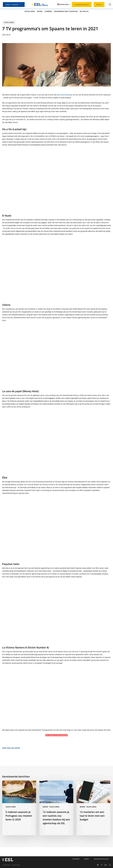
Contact (86, 859)
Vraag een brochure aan (101, 859)
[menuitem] (64, 4)
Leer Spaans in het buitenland (57, 735)
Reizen (45, 807)
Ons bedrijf (76, 859)
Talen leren (9, 22)
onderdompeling (66, 95)
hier (72, 730)
